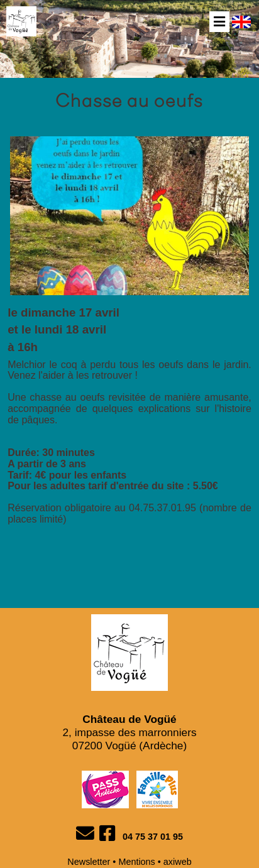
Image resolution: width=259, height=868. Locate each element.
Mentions (136, 862)
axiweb (178, 862)
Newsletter (89, 862)
